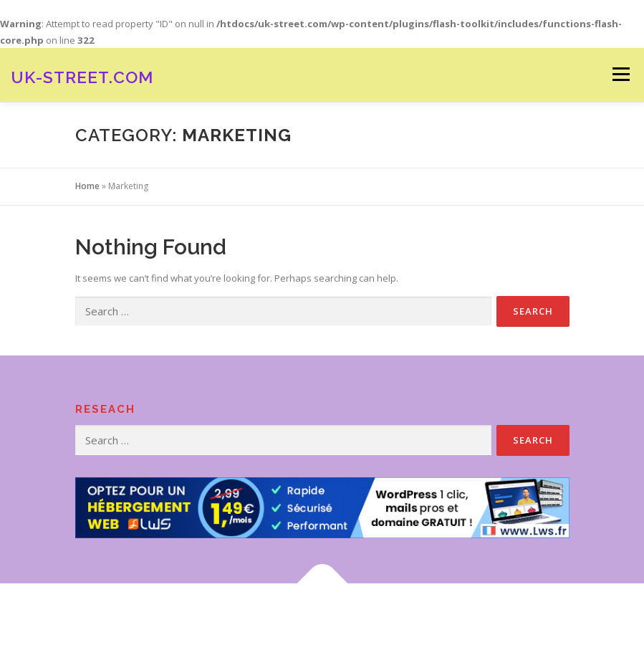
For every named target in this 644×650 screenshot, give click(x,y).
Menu (621, 75)
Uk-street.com (82, 76)
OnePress (346, 617)
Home (87, 186)
